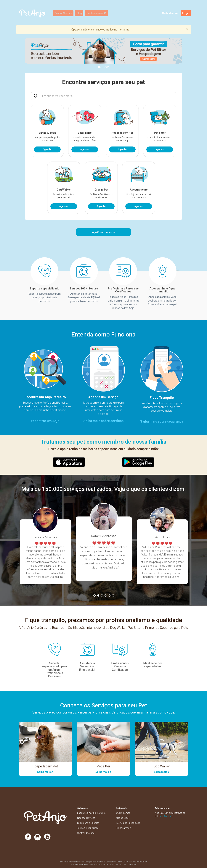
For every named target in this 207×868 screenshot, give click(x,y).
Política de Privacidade (128, 823)
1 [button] (94, 595)
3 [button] (102, 595)
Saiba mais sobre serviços (103, 421)
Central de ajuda (86, 833)
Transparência (124, 828)
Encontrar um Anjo (45, 421)
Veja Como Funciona (103, 232)
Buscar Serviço (64, 13)
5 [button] (109, 595)
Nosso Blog (122, 818)
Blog (80, 13)
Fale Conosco (166, 816)
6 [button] (113, 595)
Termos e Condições (88, 828)
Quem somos (123, 813)
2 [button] (98, 595)
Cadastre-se (170, 13)
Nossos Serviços (86, 818)
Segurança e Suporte (88, 823)
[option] (45, 552)
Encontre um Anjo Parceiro (91, 813)
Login (186, 13)
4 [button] (106, 595)
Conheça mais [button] (97, 13)
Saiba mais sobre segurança (162, 421)
